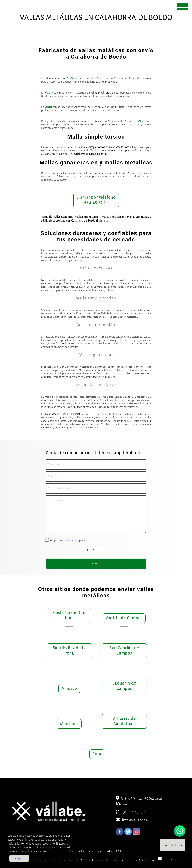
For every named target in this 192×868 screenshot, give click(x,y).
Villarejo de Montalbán (124, 721)
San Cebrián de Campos (124, 651)
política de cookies (36, 851)
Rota (97, 754)
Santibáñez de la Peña (69, 651)
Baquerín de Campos (124, 686)
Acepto (19, 858)
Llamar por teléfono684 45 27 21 (96, 200)
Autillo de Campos (124, 618)
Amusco (69, 689)
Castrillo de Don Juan (69, 615)
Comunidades (149, 860)
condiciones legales (74, 540)
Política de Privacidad (95, 860)
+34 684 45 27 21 (131, 812)
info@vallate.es (131, 820)
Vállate (74, 78)
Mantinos (69, 724)
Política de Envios (125, 860)
